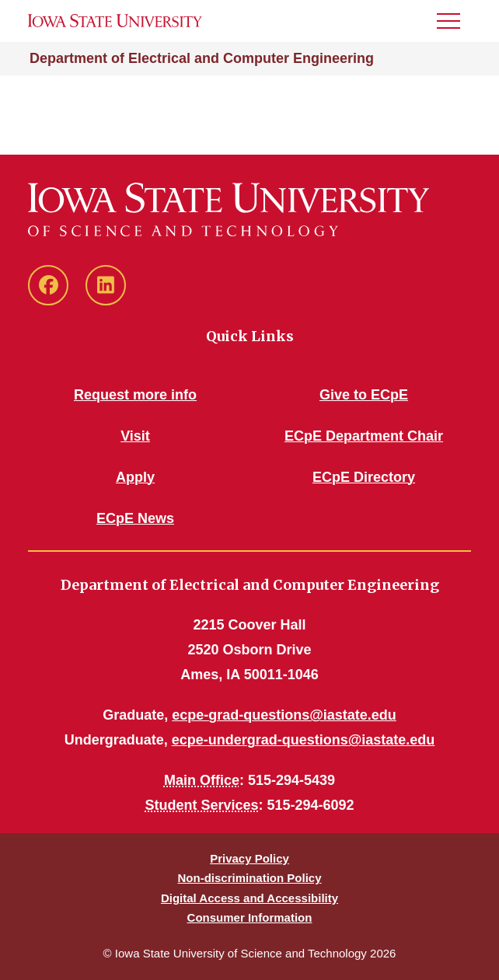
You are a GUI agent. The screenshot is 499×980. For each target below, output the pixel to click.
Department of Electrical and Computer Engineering (202, 58)
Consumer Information (250, 917)
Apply (135, 477)
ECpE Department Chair (364, 436)
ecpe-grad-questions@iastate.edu (284, 715)
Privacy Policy (249, 858)
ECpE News (135, 518)
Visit (135, 436)
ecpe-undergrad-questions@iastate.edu (304, 740)
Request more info (135, 395)
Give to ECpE (364, 395)
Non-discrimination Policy (249, 878)
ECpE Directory (364, 477)
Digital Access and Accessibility (249, 898)
